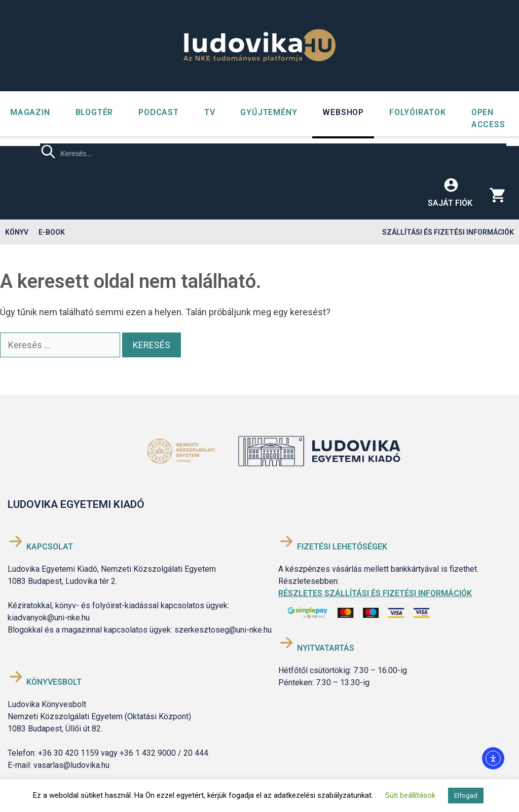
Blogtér (95, 112)
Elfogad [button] (466, 796)
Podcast (159, 112)
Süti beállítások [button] (410, 795)
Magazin (30, 112)
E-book (52, 232)
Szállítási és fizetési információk (448, 232)
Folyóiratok (418, 112)
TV (210, 112)
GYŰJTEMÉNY (269, 112)
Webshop (343, 112)
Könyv (17, 232)
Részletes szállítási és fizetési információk (375, 593)
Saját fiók (450, 203)
